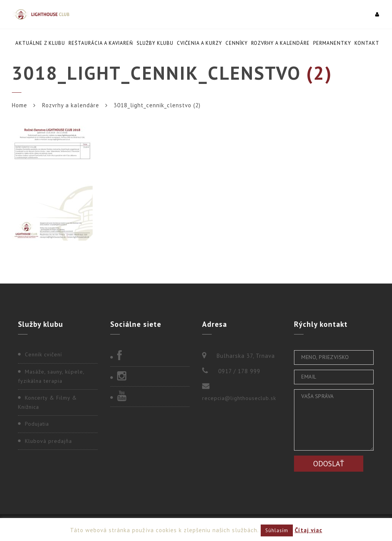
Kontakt (367, 43)
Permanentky (332, 43)
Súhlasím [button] (277, 530)
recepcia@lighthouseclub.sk (239, 398)
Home (20, 105)
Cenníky (237, 43)
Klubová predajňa (48, 441)
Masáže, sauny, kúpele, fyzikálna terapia (51, 376)
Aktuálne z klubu (40, 43)
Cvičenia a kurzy (199, 43)
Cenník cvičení (43, 354)
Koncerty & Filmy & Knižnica (47, 402)
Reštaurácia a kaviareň (101, 43)
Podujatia (37, 424)
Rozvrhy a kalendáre (280, 43)
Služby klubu (155, 43)
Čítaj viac (309, 530)
